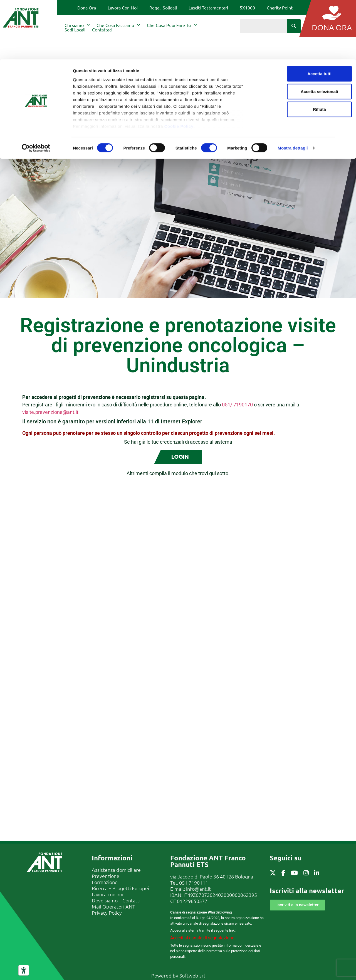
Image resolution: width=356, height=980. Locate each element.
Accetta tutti (296, 14)
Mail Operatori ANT (113, 906)
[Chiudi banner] (347, 9)
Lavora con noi (107, 894)
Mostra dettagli (293, 89)
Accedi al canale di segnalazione (202, 938)
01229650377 (192, 901)
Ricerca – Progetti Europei (120, 888)
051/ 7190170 (237, 405)
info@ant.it (198, 888)
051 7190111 (194, 882)
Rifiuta (296, 50)
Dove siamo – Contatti (116, 900)
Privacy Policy (107, 912)
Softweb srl (192, 975)
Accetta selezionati (295, 32)
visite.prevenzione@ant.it (50, 412)
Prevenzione (106, 876)
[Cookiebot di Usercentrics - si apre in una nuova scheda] (36, 89)
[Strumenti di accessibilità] (24, 970)
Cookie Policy (179, 67)
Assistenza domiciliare (116, 869)
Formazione (105, 882)
